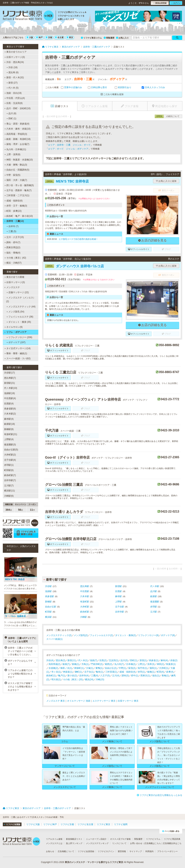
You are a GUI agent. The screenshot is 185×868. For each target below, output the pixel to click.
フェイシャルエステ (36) (20, 317)
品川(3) (124, 660)
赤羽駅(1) (9, 465)
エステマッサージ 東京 (104, 701)
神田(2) (160, 664)
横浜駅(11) (9, 491)
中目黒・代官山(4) (15, 98)
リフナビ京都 (67, 824)
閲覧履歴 (109, 38)
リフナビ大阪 (33, 824)
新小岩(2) (72, 676)
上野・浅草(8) (12, 154)
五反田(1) (114, 660)
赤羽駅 (154, 607)
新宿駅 (118, 586)
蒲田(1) (153, 668)
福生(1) (156, 676)
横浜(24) (89, 679)
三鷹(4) (95, 676)
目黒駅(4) (9, 404)
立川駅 (154, 612)
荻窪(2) (132, 668)
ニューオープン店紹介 (96, 839)
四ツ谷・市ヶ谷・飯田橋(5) (19, 185)
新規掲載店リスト (74, 839)
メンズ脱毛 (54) (15, 312)
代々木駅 (155, 586)
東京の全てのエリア (16, 52)
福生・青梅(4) (12, 253)
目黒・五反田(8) (14, 103)
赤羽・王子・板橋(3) (16, 206)
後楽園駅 (155, 602)
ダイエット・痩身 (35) (19, 322)
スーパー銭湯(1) (54, 639)
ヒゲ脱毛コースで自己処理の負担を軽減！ (78, 239)
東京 (70, 37)
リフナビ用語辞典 (172, 839)
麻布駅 (118, 596)
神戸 (39, 37)
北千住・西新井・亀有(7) (18, 190)
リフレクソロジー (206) (19, 337)
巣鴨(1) (99, 668)
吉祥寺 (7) (13, 226)
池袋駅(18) (9, 393)
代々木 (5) (13, 88)
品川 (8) (11, 113)
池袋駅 (48, 591)
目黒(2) (103, 660)
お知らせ (50, 851)
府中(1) (135, 676)
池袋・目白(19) (13, 93)
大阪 (30, 37)
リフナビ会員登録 (86, 851)
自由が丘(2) (111, 668)
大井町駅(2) (10, 455)
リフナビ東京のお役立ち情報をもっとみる (159, 795)
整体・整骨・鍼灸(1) (16, 353)
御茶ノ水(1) (66, 668)
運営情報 (122, 851)
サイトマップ (136, 851)
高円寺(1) (142, 668)
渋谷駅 (48, 586)
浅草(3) (151, 664)
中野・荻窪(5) (12, 175)
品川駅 (154, 591)
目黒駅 (118, 591)
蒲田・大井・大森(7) (16, 180)
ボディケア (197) (16, 342)
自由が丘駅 (51, 607)
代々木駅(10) (11, 388)
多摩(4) (170, 672)
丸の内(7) (119, 664)
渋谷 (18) (12, 67)
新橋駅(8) (9, 429)
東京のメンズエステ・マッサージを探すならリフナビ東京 (94, 862)
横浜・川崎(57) (13, 263)
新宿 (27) (12, 83)
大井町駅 (85, 607)
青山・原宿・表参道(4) (17, 124)
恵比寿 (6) (13, 72)
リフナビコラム (153, 839)
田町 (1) (11, 118)
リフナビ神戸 (50, 824)
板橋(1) (151, 672)
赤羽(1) (141, 672)
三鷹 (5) (11, 231)
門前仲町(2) (97, 664)
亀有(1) (100, 672)
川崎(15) (100, 679)
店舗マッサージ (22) (18, 292)
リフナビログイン (106, 851)
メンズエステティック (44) (21, 307)
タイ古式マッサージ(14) (18, 348)
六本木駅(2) (10, 414)
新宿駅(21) (9, 383)
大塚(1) (90, 668)
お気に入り (122, 38)
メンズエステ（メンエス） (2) (21, 300)
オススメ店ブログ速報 (120, 839)
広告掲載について (66, 851)
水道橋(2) (53, 668)
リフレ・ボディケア (15, 332)
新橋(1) (76, 664)
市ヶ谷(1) (56, 672)
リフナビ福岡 (121, 824)
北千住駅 (120, 607)
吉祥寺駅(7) (10, 480)
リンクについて (119, 843)
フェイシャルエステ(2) (101, 635)
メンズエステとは (54, 843)
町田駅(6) (9, 470)
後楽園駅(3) (10, 445)
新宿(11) (72, 660)
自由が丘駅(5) (11, 450)
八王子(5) (105, 676)
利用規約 (149, 851)
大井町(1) (164, 668)
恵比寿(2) (61, 660)
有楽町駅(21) (11, 434)
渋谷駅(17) (9, 373)
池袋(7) (94, 660)
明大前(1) (56, 679)
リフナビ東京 (104, 824)
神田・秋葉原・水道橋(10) (19, 160)
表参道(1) (154, 660)
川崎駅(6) (9, 496)
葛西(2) (108, 664)
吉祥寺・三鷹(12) (14, 221)
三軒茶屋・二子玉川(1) (17, 195)
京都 (49, 37)
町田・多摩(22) (13, 211)
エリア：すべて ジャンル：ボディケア (68, 149)
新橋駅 (48, 602)
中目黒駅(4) (10, 398)
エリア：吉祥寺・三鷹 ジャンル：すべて (69, 145)
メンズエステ (12, 287)
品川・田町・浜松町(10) (17, 108)
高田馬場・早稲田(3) (16, 134)
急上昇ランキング (74, 843)
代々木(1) (83, 660)
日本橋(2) (131, 664)
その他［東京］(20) (73, 679)
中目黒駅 (85, 591)
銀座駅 (154, 596)
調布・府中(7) (12, 242)
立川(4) (116, 676)
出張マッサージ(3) (15, 57)
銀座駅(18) (9, 424)
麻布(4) (164, 660)
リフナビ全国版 (12, 824)
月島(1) (85, 664)
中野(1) (122, 668)
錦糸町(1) (51, 676)
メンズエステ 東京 (56, 701)
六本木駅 (85, 596)
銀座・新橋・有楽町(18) (18, 139)
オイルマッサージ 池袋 (79, 701)
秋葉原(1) (171, 664)
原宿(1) (143, 660)
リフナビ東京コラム (91, 38)
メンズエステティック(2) (59, 635)
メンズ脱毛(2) (81, 635)
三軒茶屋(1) (111, 672)
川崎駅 (84, 617)
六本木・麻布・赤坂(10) (18, 129)
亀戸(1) (62, 676)
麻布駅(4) (9, 419)
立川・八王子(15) (14, 237)
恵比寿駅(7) (10, 378)
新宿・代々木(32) (14, 77)
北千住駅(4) (10, 460)
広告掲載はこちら (153, 843)
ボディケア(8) (168, 635)
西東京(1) (145, 676)
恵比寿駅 (85, 586)
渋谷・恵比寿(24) (14, 62)
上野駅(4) (9, 439)
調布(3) (125, 676)
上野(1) (141, 664)
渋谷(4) (50, 660)
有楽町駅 (85, 602)
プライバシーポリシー (167, 851)
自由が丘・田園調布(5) (17, 170)
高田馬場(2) (54, 664)
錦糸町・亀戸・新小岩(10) (19, 216)
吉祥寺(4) (84, 676)
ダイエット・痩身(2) (125, 635)
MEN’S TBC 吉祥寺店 (67, 181)
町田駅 (48, 612)
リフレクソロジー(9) (148, 635)
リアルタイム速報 (54, 839)
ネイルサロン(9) (14, 327)
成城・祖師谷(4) (128, 672)
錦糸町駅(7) (10, 475)
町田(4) (160, 672)
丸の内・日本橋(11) (15, 149)
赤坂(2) (174, 660)
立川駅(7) (9, 486)
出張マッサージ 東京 (128, 701)
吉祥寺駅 (120, 612)
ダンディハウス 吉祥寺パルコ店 (74, 266)
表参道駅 (50, 596)
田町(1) (134, 660)
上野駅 (118, 602)
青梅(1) (165, 676)
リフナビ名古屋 (85, 824)
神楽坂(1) (68, 672)
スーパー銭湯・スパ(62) (18, 358)
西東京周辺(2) (12, 247)
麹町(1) (78, 672)
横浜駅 (48, 617)
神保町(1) (79, 668)
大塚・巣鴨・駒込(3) (16, 165)
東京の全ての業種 (14, 277)
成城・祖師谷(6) (14, 201)
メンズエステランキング (97, 843)
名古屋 (59, 37)
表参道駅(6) (10, 409)
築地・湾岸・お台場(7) (17, 144)
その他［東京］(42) (15, 258)
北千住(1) (89, 672)
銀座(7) (66, 664)
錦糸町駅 (85, 612)
